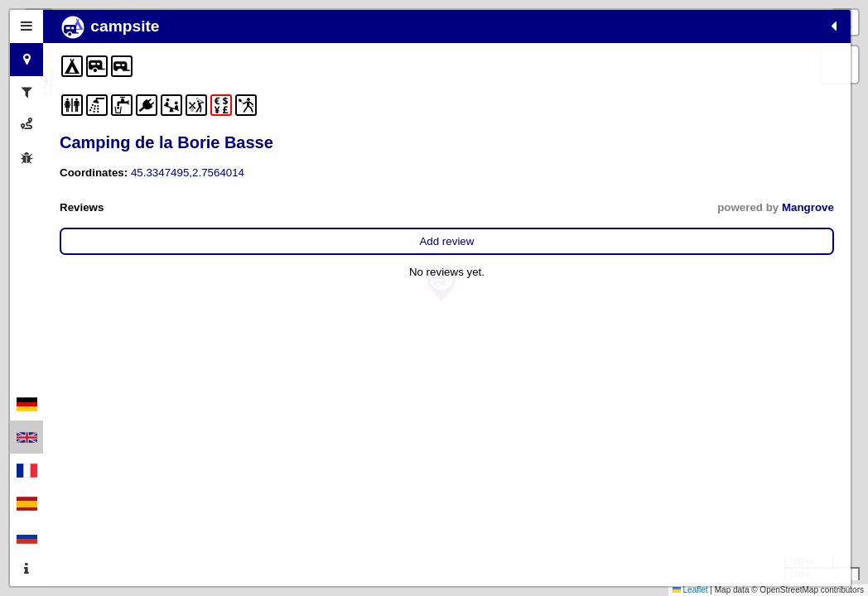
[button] (441, 283)
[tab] (27, 26)
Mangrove (290, 207)
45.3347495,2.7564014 (188, 173)
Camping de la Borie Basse (166, 142)
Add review (188, 241)
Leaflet (690, 590)
